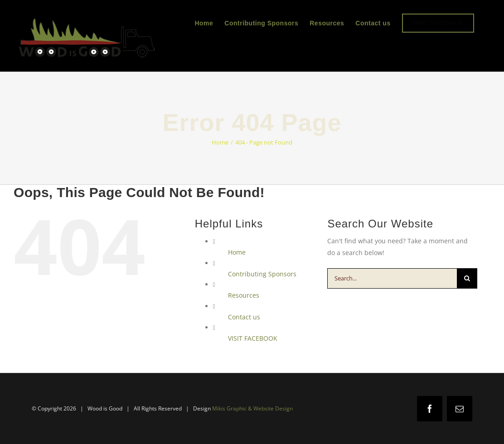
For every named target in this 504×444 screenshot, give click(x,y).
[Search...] (392, 278)
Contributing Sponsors (262, 274)
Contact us (244, 317)
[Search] (467, 278)
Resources (244, 295)
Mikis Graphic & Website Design (252, 408)
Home (237, 252)
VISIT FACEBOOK (253, 338)
